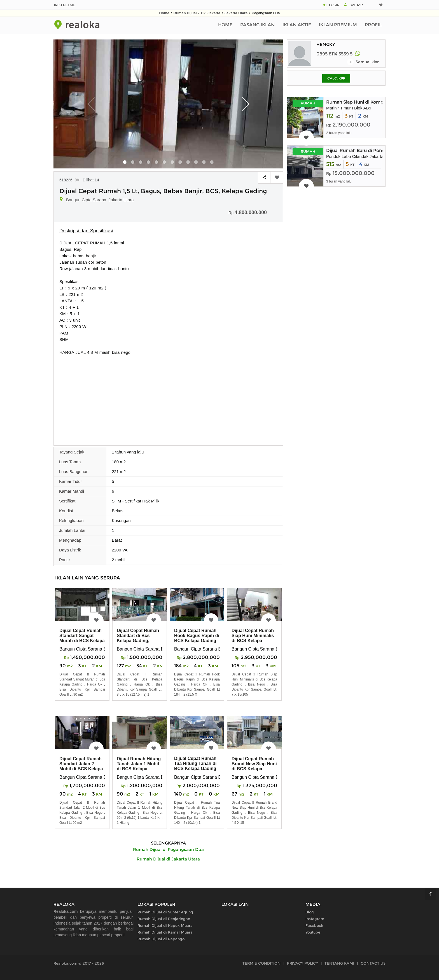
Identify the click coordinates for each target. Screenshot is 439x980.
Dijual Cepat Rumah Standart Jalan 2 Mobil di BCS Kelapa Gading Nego (81, 766)
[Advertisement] (168, 397)
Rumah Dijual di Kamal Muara (165, 932)
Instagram (315, 919)
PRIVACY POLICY (303, 963)
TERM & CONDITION (261, 963)
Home (164, 13)
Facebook (314, 925)
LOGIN (334, 5)
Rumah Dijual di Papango (161, 939)
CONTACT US (373, 963)
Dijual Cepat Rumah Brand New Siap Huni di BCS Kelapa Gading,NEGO (254, 766)
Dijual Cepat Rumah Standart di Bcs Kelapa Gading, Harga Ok (138, 638)
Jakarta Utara (236, 13)
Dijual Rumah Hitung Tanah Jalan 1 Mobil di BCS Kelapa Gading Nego (139, 766)
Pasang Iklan (257, 25)
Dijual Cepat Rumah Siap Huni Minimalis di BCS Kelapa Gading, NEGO (253, 638)
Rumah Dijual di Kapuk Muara (165, 925)
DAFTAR (356, 5)
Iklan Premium (338, 25)
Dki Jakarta (210, 13)
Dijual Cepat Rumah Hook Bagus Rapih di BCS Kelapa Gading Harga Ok (197, 638)
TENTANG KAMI (339, 963)
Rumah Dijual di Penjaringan (164, 919)
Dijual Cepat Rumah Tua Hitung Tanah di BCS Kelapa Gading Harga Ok (195, 766)
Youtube (313, 932)
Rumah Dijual (185, 13)
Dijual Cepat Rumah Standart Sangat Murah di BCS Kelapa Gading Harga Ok (82, 638)
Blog (310, 912)
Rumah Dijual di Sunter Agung (165, 912)
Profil (373, 25)
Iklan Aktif (297, 25)
